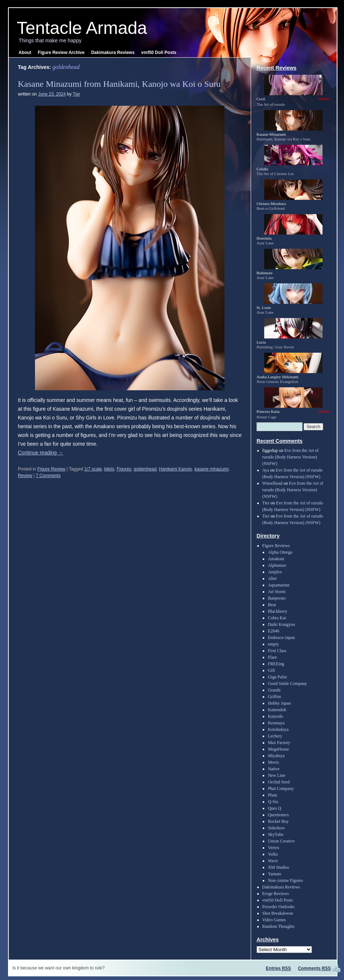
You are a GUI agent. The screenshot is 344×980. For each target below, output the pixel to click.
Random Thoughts (279, 926)
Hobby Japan (279, 703)
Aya (266, 470)
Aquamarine (279, 585)
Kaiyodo (275, 716)
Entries (279, 968)
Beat (272, 605)
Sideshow (276, 828)
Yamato (275, 874)
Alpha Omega (280, 552)
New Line (277, 775)
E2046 (273, 631)
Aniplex (275, 572)
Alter (272, 578)
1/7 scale (93, 469)
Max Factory (279, 743)
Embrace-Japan (281, 638)
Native (274, 769)
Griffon (274, 697)
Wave (273, 861)
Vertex (273, 848)
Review (25, 476)
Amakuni (276, 559)
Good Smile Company (287, 683)
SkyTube (276, 834)
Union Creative (281, 841)
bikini (109, 469)
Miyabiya (276, 756)
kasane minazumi (212, 469)
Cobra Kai (277, 618)
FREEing (276, 664)
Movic (273, 762)
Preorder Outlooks (278, 907)
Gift (271, 670)
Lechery (275, 736)
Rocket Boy (278, 821)
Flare (272, 657)
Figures (124, 469)
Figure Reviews (276, 546)
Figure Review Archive (61, 53)
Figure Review (51, 469)
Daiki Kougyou (281, 624)
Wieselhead (273, 483)
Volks (273, 854)
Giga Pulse (277, 677)
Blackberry (277, 611)
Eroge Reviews (276, 894)
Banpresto (277, 598)
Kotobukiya (278, 729)
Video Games (274, 920)
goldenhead (145, 469)
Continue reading (41, 453)
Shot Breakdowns (278, 913)
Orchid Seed (279, 782)
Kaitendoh (277, 710)
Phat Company (281, 789)
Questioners (278, 815)
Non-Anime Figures (285, 880)
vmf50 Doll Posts (159, 53)
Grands (274, 690)
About (25, 53)
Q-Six (273, 802)
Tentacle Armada (82, 28)
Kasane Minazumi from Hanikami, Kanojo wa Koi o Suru (119, 84)
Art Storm (277, 592)
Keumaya (276, 723)
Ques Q (274, 808)
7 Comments (48, 476)
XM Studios (278, 867)
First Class (277, 651)
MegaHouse (278, 749)
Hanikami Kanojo (175, 469)
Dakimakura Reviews (113, 53)
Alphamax (277, 565)
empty (273, 644)
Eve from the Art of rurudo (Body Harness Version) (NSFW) (291, 457)
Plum (272, 795)
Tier (77, 94)
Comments (314, 968)
